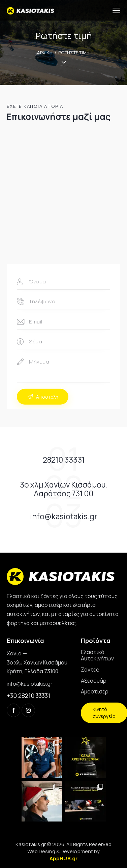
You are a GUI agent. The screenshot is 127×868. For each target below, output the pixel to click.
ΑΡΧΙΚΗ (45, 53)
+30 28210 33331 (28, 695)
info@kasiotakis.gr (30, 684)
